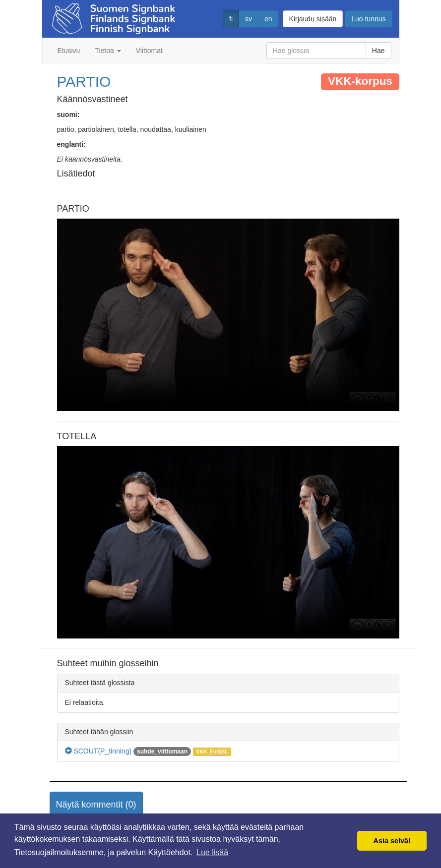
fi (231, 19)
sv (249, 19)
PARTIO (84, 82)
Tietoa (108, 51)
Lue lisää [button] (212, 852)
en (268, 19)
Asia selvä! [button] (392, 841)
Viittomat (149, 51)
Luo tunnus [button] (368, 19)
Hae (378, 51)
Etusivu (69, 51)
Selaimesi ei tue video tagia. (228, 315)
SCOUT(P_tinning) (98, 751)
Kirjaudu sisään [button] (313, 19)
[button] (96, 805)
